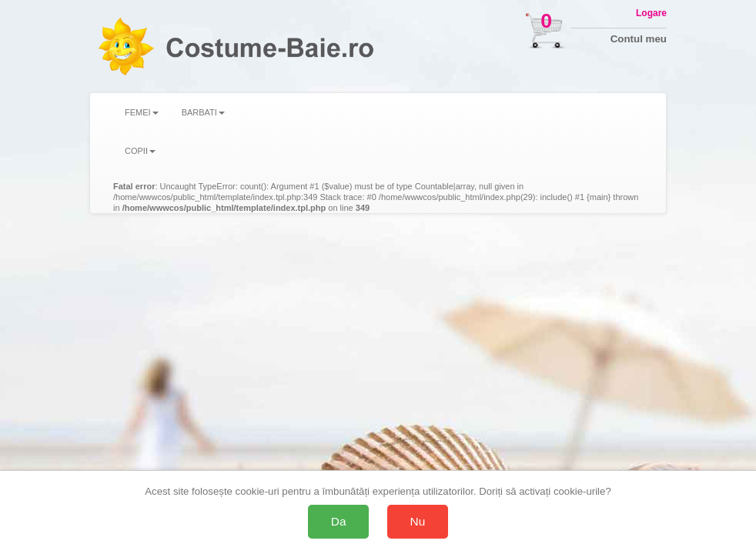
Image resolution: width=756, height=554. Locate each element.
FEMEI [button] (142, 112)
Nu (418, 521)
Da (339, 521)
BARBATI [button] (203, 112)
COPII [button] (140, 151)
